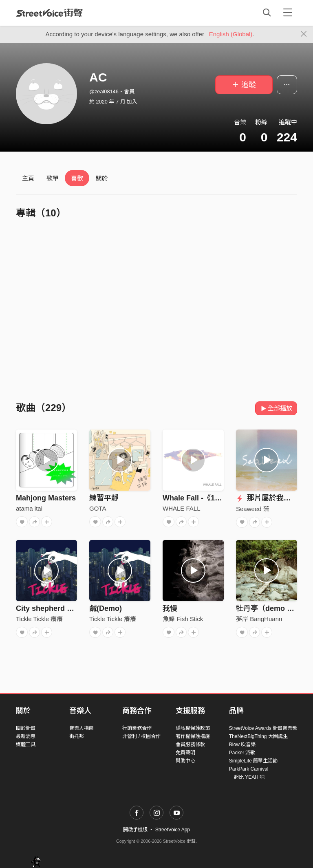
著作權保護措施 (193, 736)
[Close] (304, 34)
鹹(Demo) (106, 608)
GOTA (98, 508)
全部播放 (276, 408)
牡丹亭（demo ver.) (269, 608)
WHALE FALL (182, 508)
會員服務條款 (190, 745)
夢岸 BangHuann (259, 619)
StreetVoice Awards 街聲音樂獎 (263, 728)
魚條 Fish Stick (183, 619)
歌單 (53, 178)
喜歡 (77, 178)
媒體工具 (26, 745)
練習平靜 (104, 498)
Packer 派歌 (242, 753)
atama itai (29, 508)
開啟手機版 (135, 830)
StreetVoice (50, 13)
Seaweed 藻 (253, 509)
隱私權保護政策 (193, 728)
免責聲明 (185, 753)
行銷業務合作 (137, 728)
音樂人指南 (82, 728)
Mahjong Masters (46, 498)
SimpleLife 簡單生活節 (253, 761)
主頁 (28, 178)
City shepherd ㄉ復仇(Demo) (65, 608)
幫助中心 (185, 761)
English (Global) (231, 34)
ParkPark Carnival (249, 769)
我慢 (170, 608)
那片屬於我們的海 (271, 498)
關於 (101, 178)
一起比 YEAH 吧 (247, 777)
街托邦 (77, 736)
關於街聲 (26, 728)
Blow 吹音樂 (242, 745)
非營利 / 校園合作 (141, 736)
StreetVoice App (173, 830)
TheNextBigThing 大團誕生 (258, 736)
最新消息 (26, 736)
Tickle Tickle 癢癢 (39, 619)
